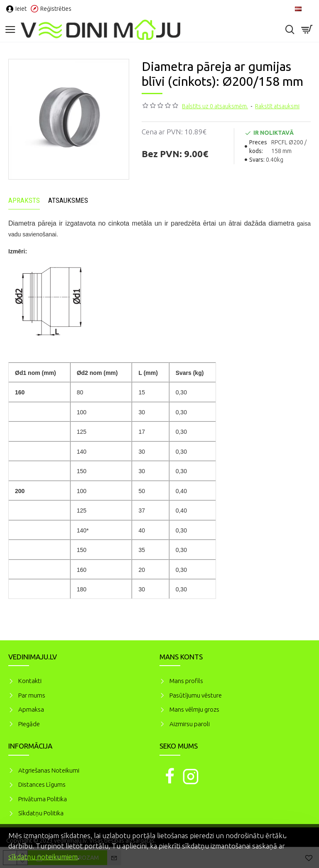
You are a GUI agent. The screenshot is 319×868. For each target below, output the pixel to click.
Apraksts (24, 200)
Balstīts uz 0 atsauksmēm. (215, 106)
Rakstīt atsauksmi (277, 106)
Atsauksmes (68, 200)
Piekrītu (298, 834)
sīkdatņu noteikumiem (43, 857)
